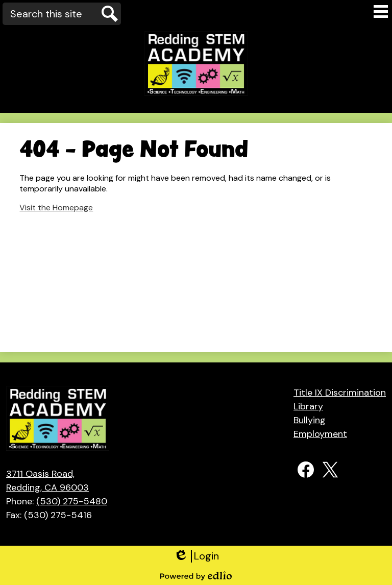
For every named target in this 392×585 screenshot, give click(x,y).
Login (196, 556)
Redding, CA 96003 (57, 480)
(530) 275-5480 (72, 501)
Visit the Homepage (56, 208)
